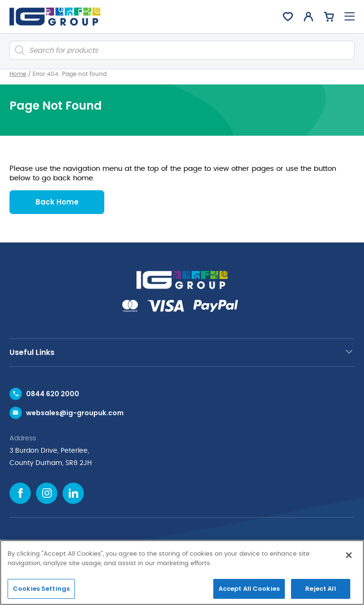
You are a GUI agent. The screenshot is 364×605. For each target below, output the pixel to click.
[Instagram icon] (47, 493)
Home (18, 74)
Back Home (57, 202)
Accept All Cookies (249, 589)
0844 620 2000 (53, 394)
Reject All (320, 589)
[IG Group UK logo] (55, 17)
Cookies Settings (41, 589)
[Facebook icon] (20, 493)
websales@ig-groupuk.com (75, 413)
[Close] (349, 555)
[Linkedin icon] (73, 493)
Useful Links (32, 352)
